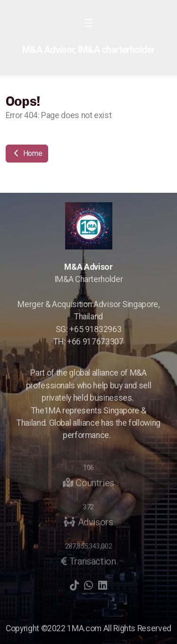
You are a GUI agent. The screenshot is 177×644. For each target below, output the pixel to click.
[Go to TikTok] (75, 585)
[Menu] (89, 24)
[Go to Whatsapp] (89, 585)
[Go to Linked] (103, 585)
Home (27, 153)
